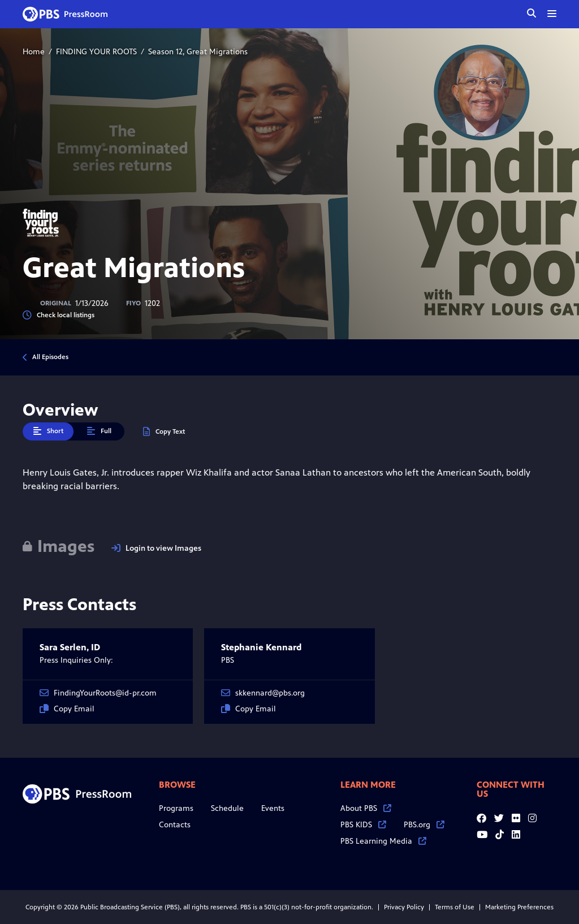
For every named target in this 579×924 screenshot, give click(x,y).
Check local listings (59, 315)
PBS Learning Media (383, 841)
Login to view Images (156, 548)
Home (34, 52)
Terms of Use (455, 907)
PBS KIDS (363, 825)
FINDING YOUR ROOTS (96, 52)
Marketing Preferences (519, 907)
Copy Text (164, 432)
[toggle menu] (552, 14)
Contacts (175, 825)
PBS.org (424, 825)
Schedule (227, 808)
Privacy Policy (404, 907)
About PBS (366, 808)
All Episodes (50, 357)
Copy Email (67, 709)
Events (273, 808)
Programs (176, 808)
